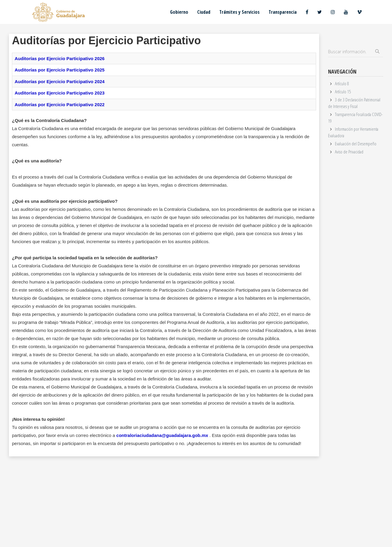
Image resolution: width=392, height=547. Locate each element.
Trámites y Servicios (239, 12)
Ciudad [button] (204, 12)
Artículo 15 (343, 92)
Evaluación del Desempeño (356, 144)
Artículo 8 (342, 83)
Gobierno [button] (179, 12)
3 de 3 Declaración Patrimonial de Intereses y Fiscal (354, 103)
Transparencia (283, 12)
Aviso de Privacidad (349, 152)
